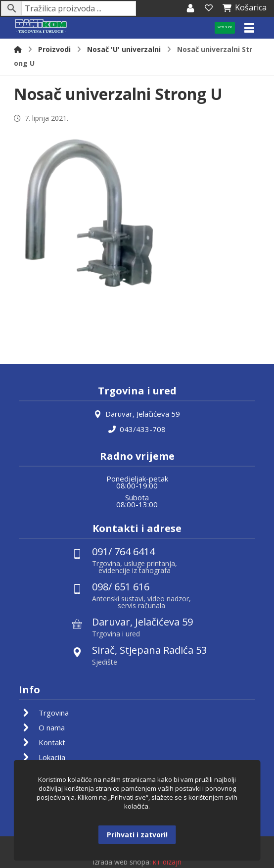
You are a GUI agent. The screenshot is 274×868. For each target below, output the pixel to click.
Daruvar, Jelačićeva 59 (137, 414)
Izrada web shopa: (122, 861)
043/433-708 (137, 429)
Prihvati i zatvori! (137, 835)
